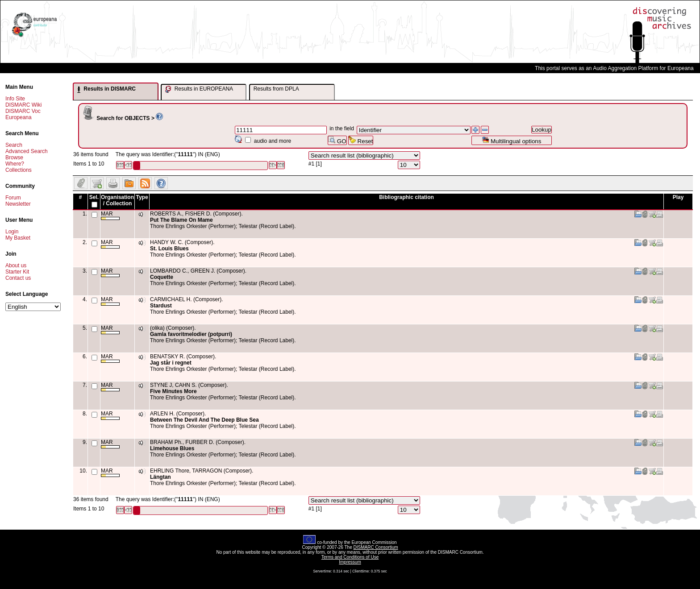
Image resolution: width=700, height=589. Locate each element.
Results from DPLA (276, 89)
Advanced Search (27, 151)
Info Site (15, 99)
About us (16, 265)
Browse (14, 158)
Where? (15, 164)
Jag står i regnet (171, 363)
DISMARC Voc (23, 111)
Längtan (160, 477)
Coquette (162, 277)
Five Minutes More (173, 391)
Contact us (18, 278)
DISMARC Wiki (23, 105)
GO (337, 140)
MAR (110, 215)
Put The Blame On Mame (181, 220)
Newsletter (18, 204)
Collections (19, 170)
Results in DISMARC (106, 89)
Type (142, 197)
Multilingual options (511, 140)
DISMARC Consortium (376, 547)
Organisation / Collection (117, 200)
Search (14, 145)
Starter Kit (17, 272)
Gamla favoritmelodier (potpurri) (191, 334)
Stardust (161, 306)
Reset (361, 140)
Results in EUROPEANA (199, 89)
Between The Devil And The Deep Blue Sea (204, 420)
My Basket (18, 238)
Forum (13, 198)
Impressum (350, 562)
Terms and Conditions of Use (350, 557)
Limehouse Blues (172, 448)
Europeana (19, 117)
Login (12, 232)
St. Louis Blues (169, 249)
